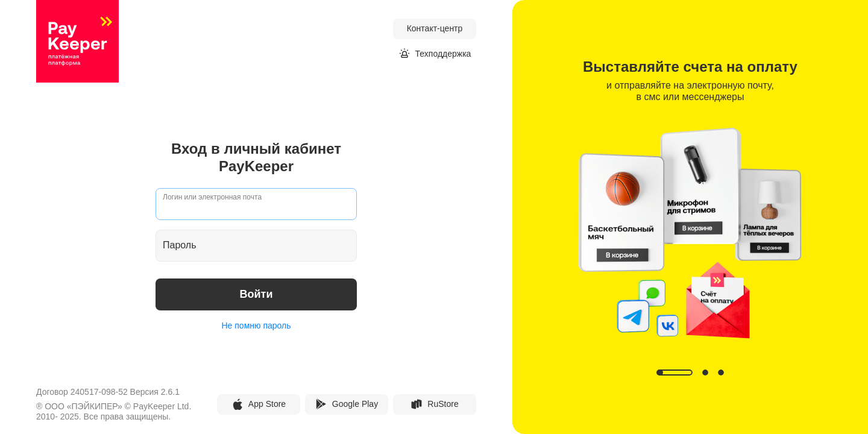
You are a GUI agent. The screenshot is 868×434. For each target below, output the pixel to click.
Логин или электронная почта (212, 197)
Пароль (180, 245)
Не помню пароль (256, 325)
